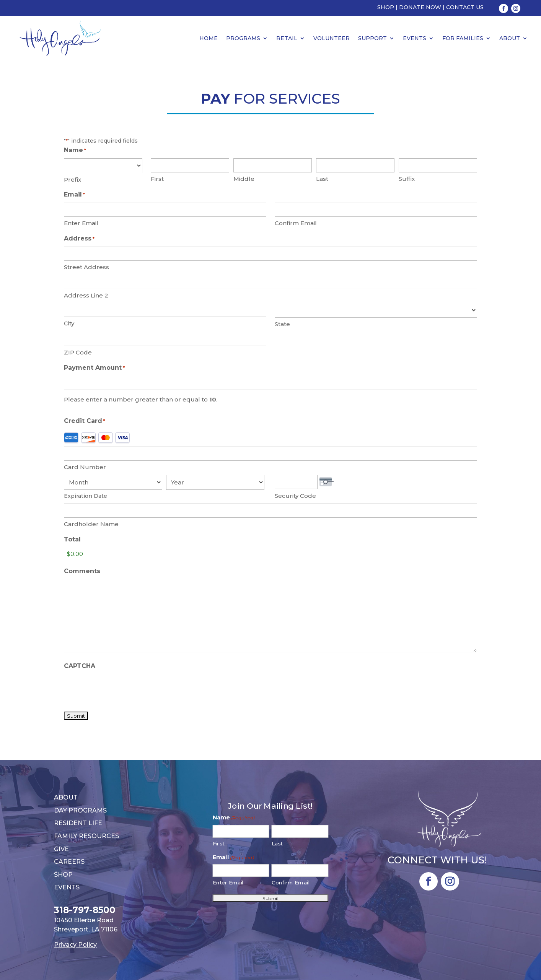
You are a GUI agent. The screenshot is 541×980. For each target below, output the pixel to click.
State (282, 324)
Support (372, 38)
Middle (244, 179)
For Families (463, 38)
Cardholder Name (91, 524)
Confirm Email (296, 223)
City (69, 323)
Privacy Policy (75, 945)
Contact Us (465, 7)
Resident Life (78, 823)
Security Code (295, 496)
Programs (243, 38)
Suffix (407, 179)
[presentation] (122, 688)
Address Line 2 (86, 295)
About (510, 38)
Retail (287, 38)
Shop (386, 7)
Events (415, 38)
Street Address (86, 267)
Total (72, 539)
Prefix (73, 180)
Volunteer (332, 38)
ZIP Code (78, 352)
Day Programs (80, 810)
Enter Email (81, 223)
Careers (69, 862)
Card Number (85, 467)
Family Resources (86, 836)
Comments (82, 571)
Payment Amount (94, 368)
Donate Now (420, 7)
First (157, 179)
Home (209, 38)
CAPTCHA (80, 666)
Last (322, 179)
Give (61, 849)
